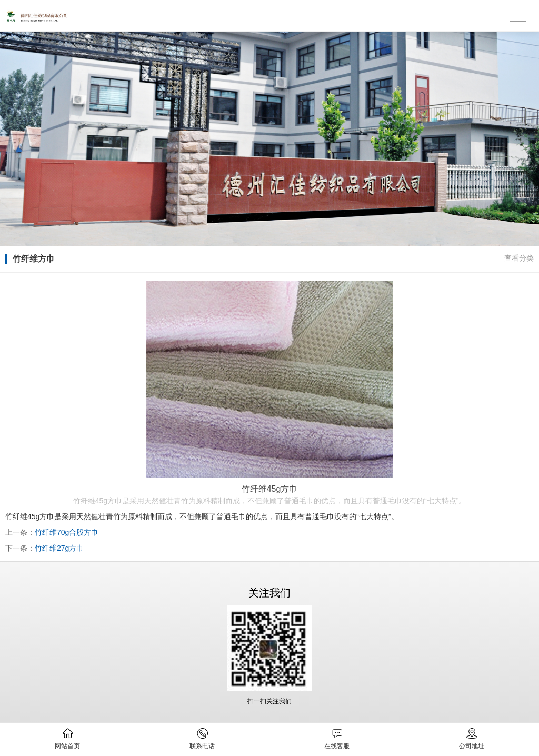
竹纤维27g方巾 (59, 548)
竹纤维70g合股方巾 (67, 532)
